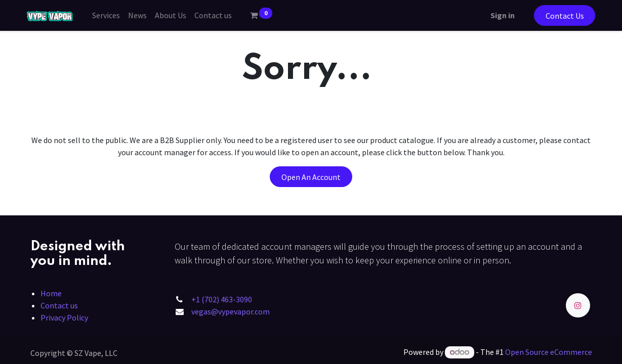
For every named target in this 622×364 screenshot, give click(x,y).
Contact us (59, 305)
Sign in (499, 15)
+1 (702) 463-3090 (222, 299)
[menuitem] (109, 15)
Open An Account (311, 177)
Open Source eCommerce (549, 352)
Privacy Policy (64, 317)
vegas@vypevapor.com (231, 311)
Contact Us (561, 16)
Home (51, 293)
